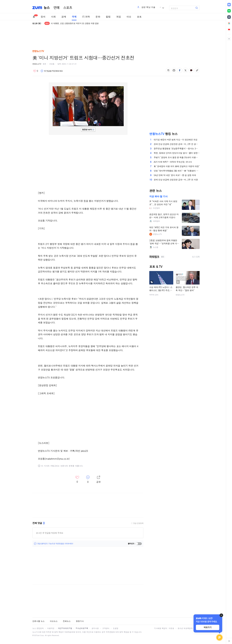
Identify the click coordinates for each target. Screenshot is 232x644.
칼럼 (108, 17)
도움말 (116, 628)
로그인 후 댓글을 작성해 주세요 (50, 533)
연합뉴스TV (37, 64)
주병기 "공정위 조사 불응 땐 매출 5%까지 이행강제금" (177, 157)
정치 (43, 17)
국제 (74, 17)
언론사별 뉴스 (38, 621)
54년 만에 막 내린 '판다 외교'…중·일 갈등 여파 (175, 175)
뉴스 (47, 8)
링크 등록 (196, 257)
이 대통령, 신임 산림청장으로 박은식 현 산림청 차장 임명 (75, 24)
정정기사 (80, 621)
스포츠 (68, 8)
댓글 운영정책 (138, 523)
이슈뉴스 (54, 621)
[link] (229, 5)
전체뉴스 (67, 621)
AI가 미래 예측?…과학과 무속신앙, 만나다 (173, 162)
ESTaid (37, 635)
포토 (139, 17)
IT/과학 (86, 17)
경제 (64, 17)
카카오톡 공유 (191, 70)
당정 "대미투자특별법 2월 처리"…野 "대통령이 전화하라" (177, 171)
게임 (119, 17)
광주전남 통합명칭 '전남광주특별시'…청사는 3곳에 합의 (177, 148)
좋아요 (36, 71)
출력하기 (174, 70)
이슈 (129, 17)
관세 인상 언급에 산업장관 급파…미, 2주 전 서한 (176, 180)
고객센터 (106, 628)
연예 (57, 8)
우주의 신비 (154, 295)
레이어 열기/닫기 (99, 480)
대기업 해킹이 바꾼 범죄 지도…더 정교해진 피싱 (176, 140)
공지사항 (95, 628)
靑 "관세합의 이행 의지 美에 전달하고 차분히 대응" (177, 166)
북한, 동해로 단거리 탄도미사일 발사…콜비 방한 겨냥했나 (177, 153)
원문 (44, 64)
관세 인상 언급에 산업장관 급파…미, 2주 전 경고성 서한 (177, 144)
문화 (98, 17)
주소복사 (197, 70)
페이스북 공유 (180, 70)
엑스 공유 (185, 70)
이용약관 (51, 628)
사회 (53, 17)
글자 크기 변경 (168, 70)
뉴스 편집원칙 (38, 628)
